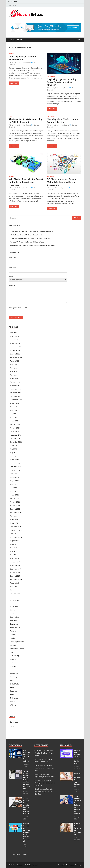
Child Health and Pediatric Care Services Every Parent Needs (31, 231)
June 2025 (14, 368)
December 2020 (16, 527)
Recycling (13, 677)
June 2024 (14, 410)
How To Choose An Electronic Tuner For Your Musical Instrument (27, 832)
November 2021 (16, 505)
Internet (13, 645)
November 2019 (16, 572)
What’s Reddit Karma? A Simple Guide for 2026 (27, 235)
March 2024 (14, 421)
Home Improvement (17, 642)
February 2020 (15, 562)
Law (11, 652)
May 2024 (14, 414)
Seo (11, 680)
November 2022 (16, 470)
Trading (13, 701)
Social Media (14, 684)
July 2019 (13, 586)
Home (12, 726)
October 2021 (15, 509)
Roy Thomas (27, 62)
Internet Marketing (17, 649)
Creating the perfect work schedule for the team (78, 757)
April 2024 (14, 417)
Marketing (50, 176)
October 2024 (15, 396)
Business (12, 54)
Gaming (13, 634)
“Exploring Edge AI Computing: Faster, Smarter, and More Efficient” (62, 82)
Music (12, 663)
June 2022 (14, 484)
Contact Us (14, 722)
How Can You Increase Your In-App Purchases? (78, 780)
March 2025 (14, 378)
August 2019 (15, 583)
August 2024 (15, 403)
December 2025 (16, 347)
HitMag (78, 865)
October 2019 (15, 576)
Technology (51, 77)
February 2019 (15, 594)
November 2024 (16, 393)
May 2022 (14, 488)
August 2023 (15, 445)
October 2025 (15, 354)
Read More (13, 83)
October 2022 (15, 474)
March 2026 (14, 336)
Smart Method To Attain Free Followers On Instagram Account (78, 805)
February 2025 (15, 382)
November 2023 (16, 435)
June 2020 (14, 548)
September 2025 (16, 357)
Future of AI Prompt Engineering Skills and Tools (27, 242)
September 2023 (16, 442)
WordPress (69, 865)
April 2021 (14, 516)
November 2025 (16, 350)
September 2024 (16, 400)
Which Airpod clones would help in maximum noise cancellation (27, 780)
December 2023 (16, 431)
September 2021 (16, 512)
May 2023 (14, 453)
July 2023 (13, 449)
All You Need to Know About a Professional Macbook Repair (26, 806)
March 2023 (14, 460)
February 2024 (15, 424)
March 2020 (14, 558)
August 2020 (15, 541)
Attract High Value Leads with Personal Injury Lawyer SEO (30, 238)
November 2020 (16, 530)
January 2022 (15, 502)
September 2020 (16, 537)
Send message (16, 317)
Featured (13, 631)
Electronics (14, 624)
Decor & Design (15, 617)
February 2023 (15, 463)
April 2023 (14, 456)
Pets (12, 670)
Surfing (12, 694)
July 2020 (13, 544)
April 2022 (14, 491)
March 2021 (14, 519)
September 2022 (16, 477)
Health (12, 638)
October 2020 (15, 534)
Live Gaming (51, 117)
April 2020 (14, 555)
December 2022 (16, 467)
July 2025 (13, 364)
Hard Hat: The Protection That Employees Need (27, 756)
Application (14, 606)
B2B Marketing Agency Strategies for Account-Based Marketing (32, 245)
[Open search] (79, 40)
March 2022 (14, 495)
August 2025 (15, 361)
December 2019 (16, 569)
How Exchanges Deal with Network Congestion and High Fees (44, 791)
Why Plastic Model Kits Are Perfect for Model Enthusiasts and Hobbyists (26, 182)
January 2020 (15, 565)
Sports (11, 117)
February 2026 (15, 340)
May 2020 (14, 551)
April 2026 (14, 333)
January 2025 (15, 386)
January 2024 (15, 428)
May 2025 (14, 371)
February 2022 (15, 498)
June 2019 (14, 590)
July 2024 (13, 407)
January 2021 (15, 523)
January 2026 (15, 343)
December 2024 (16, 389)
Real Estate (14, 673)
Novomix (13, 666)
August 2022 (15, 481)
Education (14, 620)
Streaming (14, 691)
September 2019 (16, 579)
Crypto (12, 613)
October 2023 (15, 438)
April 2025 (14, 375)
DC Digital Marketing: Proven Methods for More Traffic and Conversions (61, 182)
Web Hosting (15, 705)
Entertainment (15, 627)
